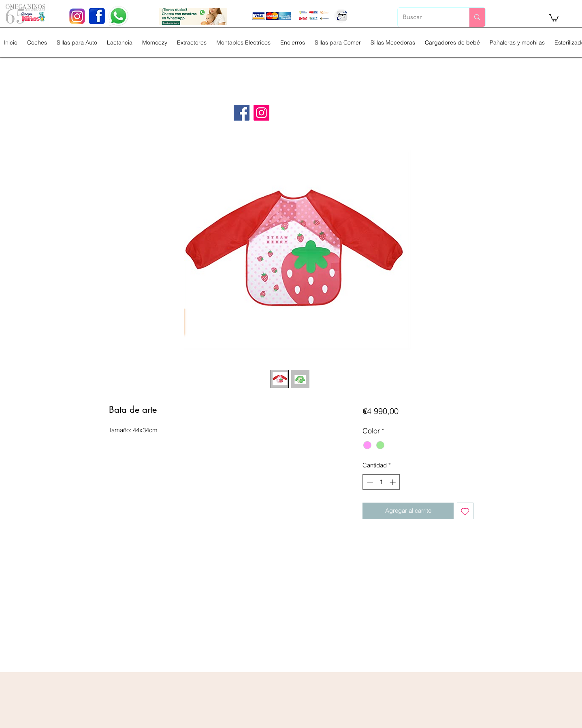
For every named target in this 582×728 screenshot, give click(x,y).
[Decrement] (369, 482)
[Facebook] (242, 113)
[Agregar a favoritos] (465, 511)
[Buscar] (427, 17)
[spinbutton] (381, 482)
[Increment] (393, 482)
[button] (554, 17)
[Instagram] (261, 113)
